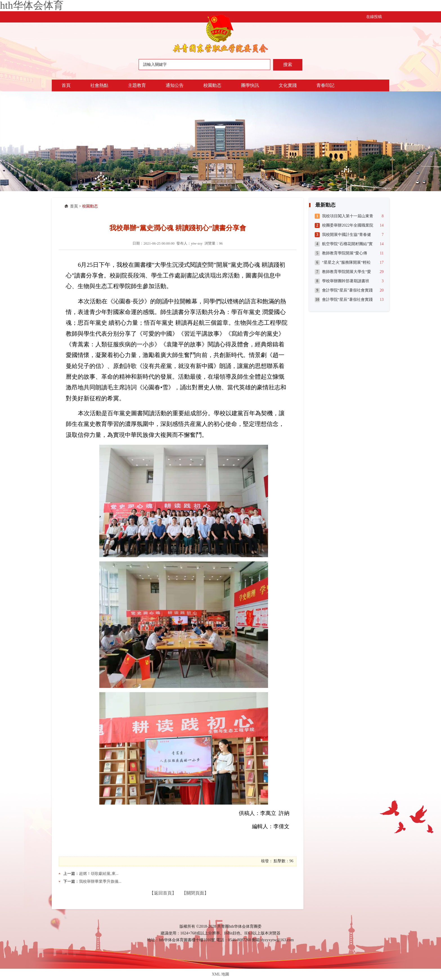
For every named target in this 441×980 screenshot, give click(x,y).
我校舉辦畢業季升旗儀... (100, 881)
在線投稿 (374, 17)
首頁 (66, 85)
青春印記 (325, 85)
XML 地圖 (220, 974)
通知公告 (175, 85)
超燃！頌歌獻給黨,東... (99, 874)
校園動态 (212, 85)
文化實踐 (288, 85)
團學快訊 (250, 85)
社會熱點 (99, 85)
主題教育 (137, 85)
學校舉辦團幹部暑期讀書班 (346, 281)
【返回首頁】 (163, 893)
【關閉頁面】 (195, 893)
